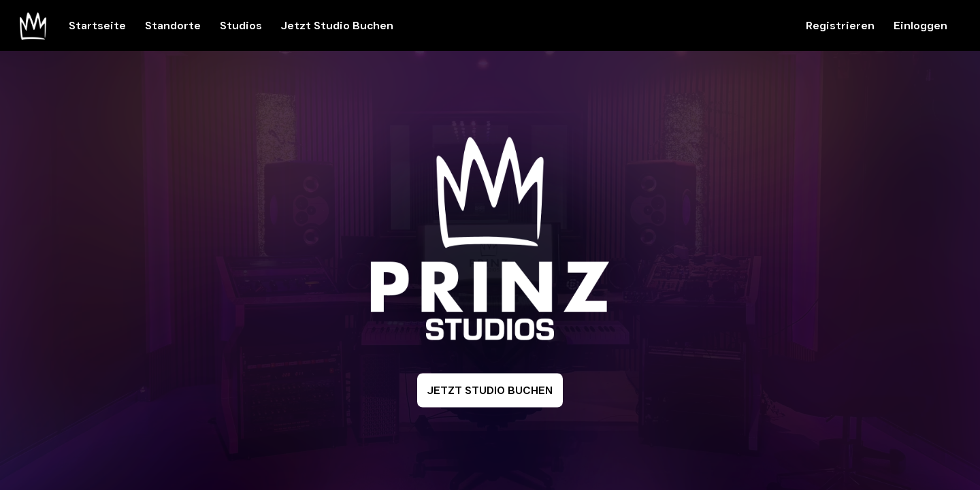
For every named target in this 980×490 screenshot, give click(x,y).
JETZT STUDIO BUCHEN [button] (490, 390)
